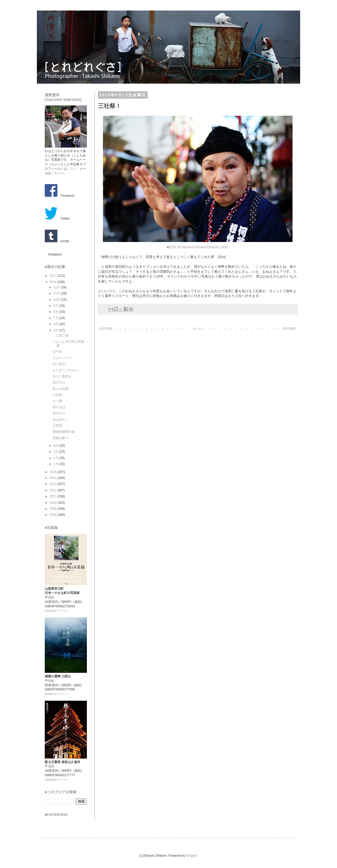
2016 (54, 282)
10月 (57, 300)
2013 (54, 484)
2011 (54, 496)
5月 (56, 330)
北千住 (57, 352)
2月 (56, 458)
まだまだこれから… (67, 370)
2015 (54, 472)
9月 (56, 306)
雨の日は (59, 407)
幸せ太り (59, 413)
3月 (56, 452)
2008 (54, 515)
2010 (54, 503)
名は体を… (61, 420)
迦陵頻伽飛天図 (64, 432)
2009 (54, 509)
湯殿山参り (61, 438)
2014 (54, 478)
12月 (57, 287)
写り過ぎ (59, 364)
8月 (56, 312)
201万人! (59, 382)
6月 (56, 324)
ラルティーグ (62, 358)
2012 (54, 490)
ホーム (197, 329)
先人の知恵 (61, 389)
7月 (56, 318)
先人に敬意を (62, 376)
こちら (72, 169)
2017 (54, 276)
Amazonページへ (57, 611)
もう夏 (57, 401)
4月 (56, 446)
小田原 (57, 426)
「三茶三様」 (62, 336)
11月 (57, 293)
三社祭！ (59, 395)
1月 (56, 464)
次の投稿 (106, 329)
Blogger (192, 856)
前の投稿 (289, 329)
